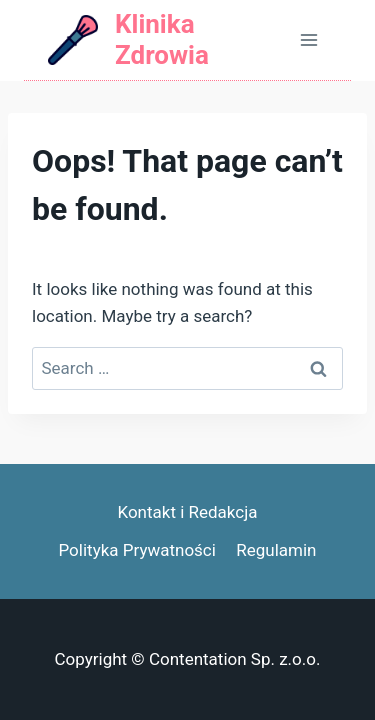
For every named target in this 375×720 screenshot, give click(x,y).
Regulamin (276, 550)
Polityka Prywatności (136, 550)
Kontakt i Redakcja (187, 512)
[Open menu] (308, 39)
